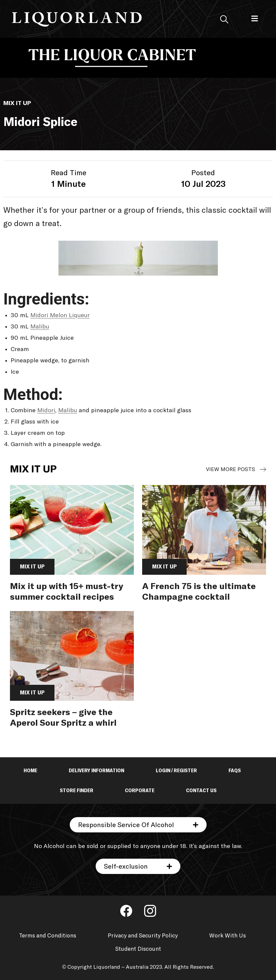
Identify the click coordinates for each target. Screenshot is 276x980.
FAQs (235, 771)
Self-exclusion (126, 867)
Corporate (140, 791)
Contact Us (201, 791)
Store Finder (77, 791)
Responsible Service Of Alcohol (126, 825)
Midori (46, 411)
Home (30, 771)
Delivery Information (96, 771)
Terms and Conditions (47, 936)
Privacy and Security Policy (143, 936)
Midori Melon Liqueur (60, 315)
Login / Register (176, 771)
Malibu (40, 327)
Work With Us (228, 936)
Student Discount (138, 949)
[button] (255, 19)
